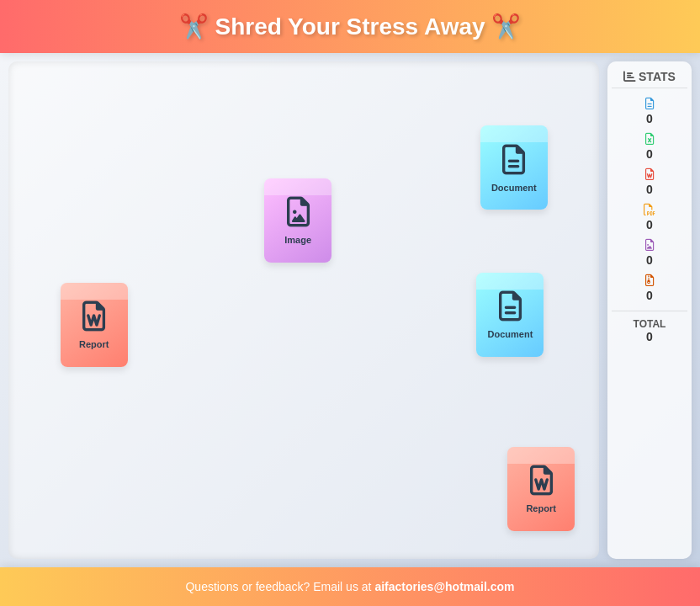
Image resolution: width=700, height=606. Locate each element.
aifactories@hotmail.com (444, 587)
